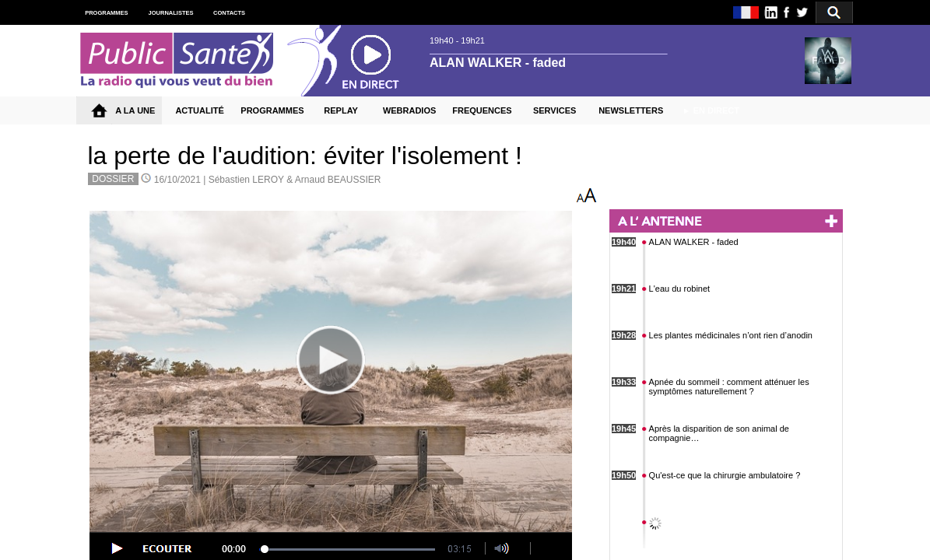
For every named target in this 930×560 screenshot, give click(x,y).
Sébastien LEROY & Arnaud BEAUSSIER (295, 180)
